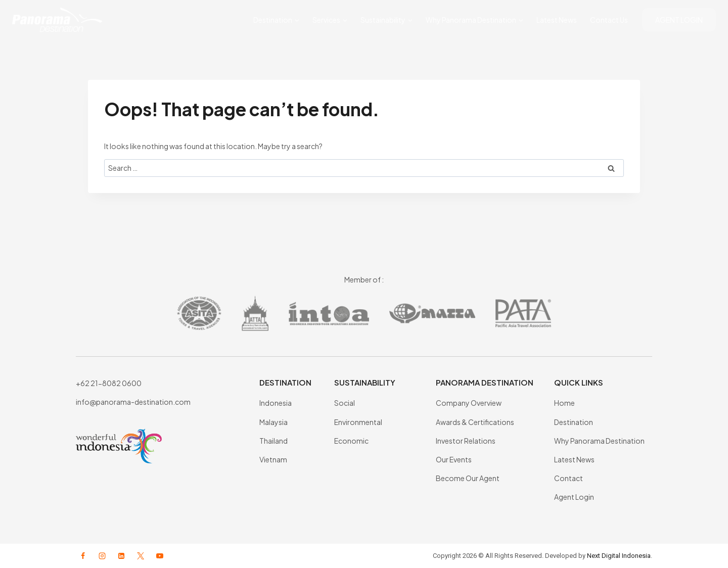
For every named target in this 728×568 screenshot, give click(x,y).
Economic (351, 441)
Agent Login (574, 497)
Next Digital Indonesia (619, 556)
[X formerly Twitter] (141, 556)
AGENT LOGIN (679, 20)
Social (345, 403)
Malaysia (274, 422)
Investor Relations (466, 441)
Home (564, 403)
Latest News (557, 20)
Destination (574, 422)
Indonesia (276, 403)
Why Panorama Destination (599, 441)
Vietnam (273, 459)
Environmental (358, 422)
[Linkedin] (121, 556)
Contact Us (609, 20)
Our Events (454, 459)
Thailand (274, 441)
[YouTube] (160, 556)
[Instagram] (102, 556)
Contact (568, 478)
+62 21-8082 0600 (109, 383)
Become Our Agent (468, 478)
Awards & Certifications (475, 422)
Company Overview (469, 403)
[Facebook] (83, 556)
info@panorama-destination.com (133, 402)
